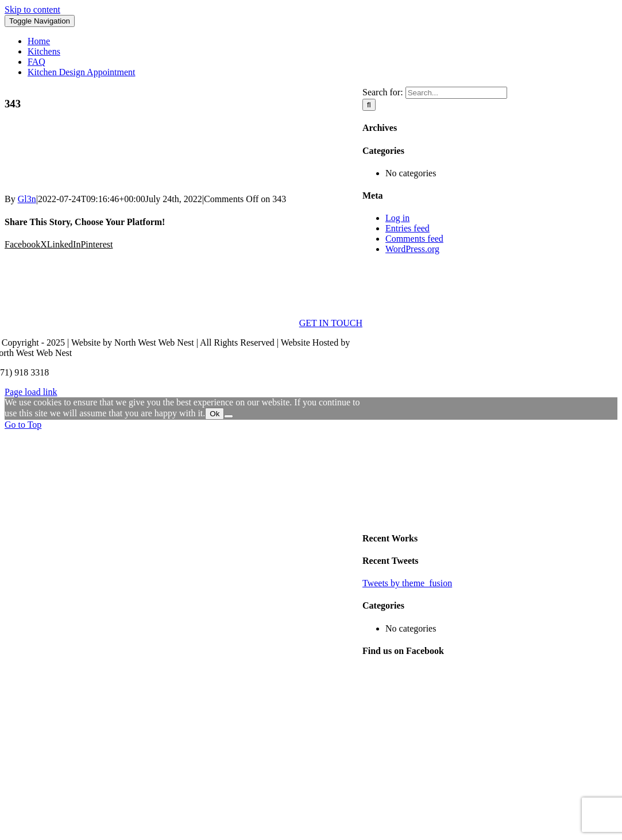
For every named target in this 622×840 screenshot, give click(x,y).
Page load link (31, 392)
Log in (397, 218)
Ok (215, 414)
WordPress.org (412, 249)
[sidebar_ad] (490, 515)
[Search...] (456, 93)
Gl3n (27, 199)
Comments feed (414, 239)
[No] (229, 416)
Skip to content (32, 9)
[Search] (369, 105)
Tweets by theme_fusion (407, 583)
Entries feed (407, 228)
